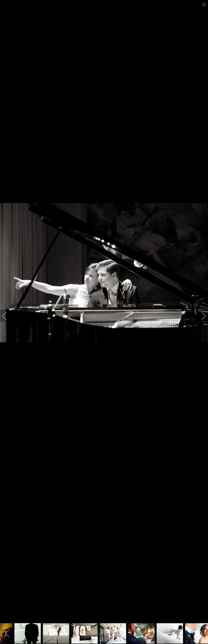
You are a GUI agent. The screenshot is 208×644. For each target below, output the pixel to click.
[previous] (7, 316)
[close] (204, 4)
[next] (201, 316)
